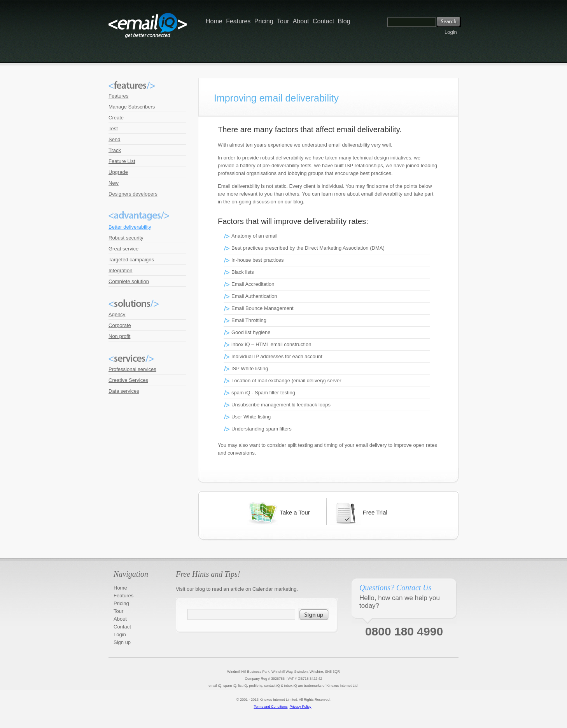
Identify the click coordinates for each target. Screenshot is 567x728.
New (114, 183)
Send (114, 139)
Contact (323, 21)
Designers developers (133, 194)
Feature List (122, 161)
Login (451, 32)
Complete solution (129, 281)
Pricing (264, 21)
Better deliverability (130, 227)
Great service (123, 249)
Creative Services (128, 380)
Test (113, 129)
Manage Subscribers (132, 107)
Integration (120, 270)
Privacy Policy (301, 707)
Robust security (126, 238)
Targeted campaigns (131, 260)
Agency (117, 314)
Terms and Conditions (270, 707)
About (301, 21)
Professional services (132, 369)
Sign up (122, 642)
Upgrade (118, 172)
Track (115, 150)
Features (238, 21)
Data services (124, 391)
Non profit (119, 336)
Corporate (120, 325)
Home (214, 21)
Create (116, 118)
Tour (283, 21)
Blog (344, 21)
